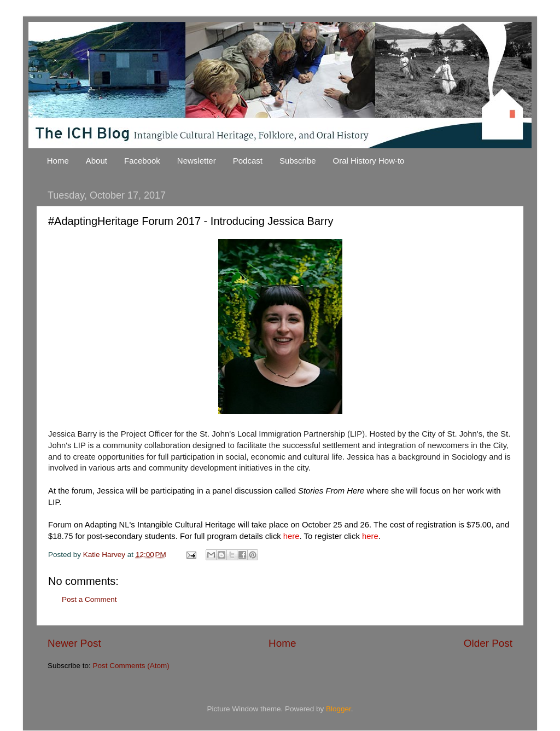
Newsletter (197, 161)
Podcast (248, 161)
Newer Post (74, 643)
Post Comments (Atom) (131, 666)
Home (58, 161)
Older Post (488, 643)
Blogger (339, 709)
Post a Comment (89, 599)
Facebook (142, 161)
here (291, 536)
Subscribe (298, 161)
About (97, 161)
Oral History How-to (369, 161)
